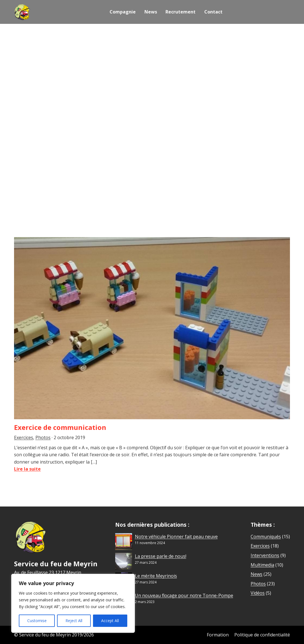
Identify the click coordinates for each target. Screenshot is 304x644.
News (151, 12)
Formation (218, 635)
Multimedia (262, 565)
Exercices (24, 437)
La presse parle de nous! (161, 556)
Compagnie (123, 12)
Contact (213, 12)
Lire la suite (27, 469)
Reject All (74, 621)
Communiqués (266, 537)
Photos (43, 437)
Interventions (265, 555)
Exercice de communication (60, 427)
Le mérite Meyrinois (156, 576)
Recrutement (181, 12)
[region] (73, 603)
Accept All (110, 621)
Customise (37, 621)
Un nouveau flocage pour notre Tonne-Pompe (184, 595)
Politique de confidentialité (262, 635)
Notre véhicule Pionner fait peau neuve (176, 537)
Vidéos (258, 593)
